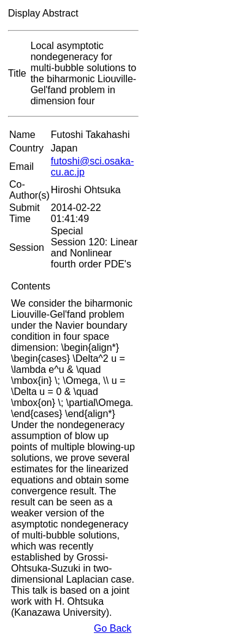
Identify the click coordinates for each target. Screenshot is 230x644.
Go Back (113, 628)
